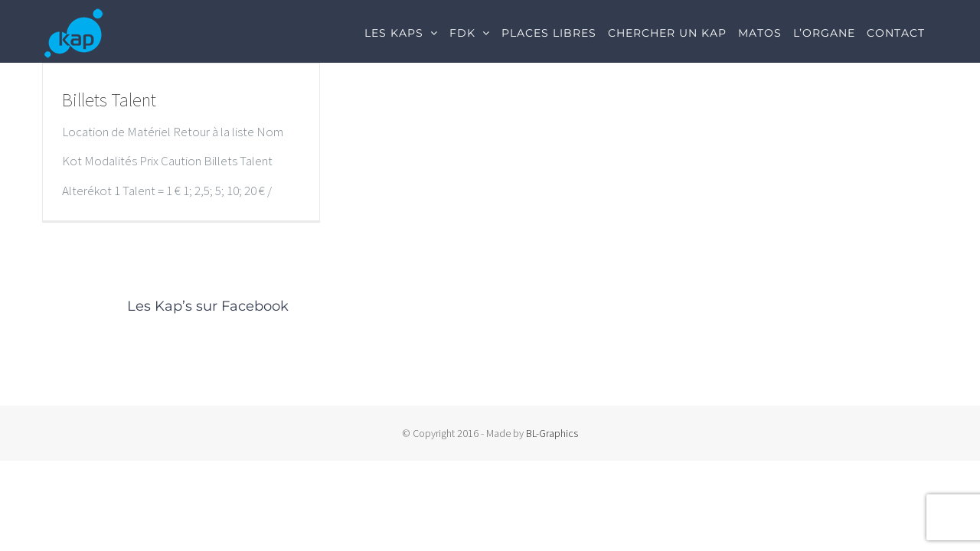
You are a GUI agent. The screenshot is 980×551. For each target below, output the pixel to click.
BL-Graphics (552, 433)
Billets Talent (109, 100)
